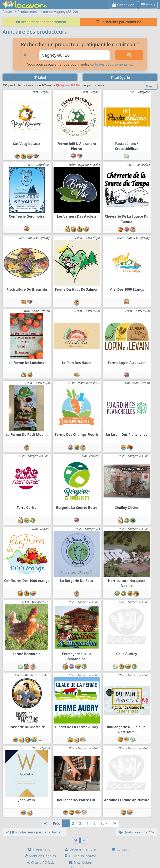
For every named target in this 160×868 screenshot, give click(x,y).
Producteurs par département (34, 832)
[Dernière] (114, 823)
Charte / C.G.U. (40, 863)
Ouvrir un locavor (80, 856)
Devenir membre (80, 849)
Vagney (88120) (68, 85)
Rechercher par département (41, 22)
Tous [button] (149, 86)
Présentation (40, 849)
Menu (148, 5)
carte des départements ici (111, 64)
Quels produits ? (137, 832)
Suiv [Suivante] (104, 823)
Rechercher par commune (119, 22)
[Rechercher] (129, 55)
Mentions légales (40, 856)
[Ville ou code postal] (74, 55)
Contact (120, 849)
